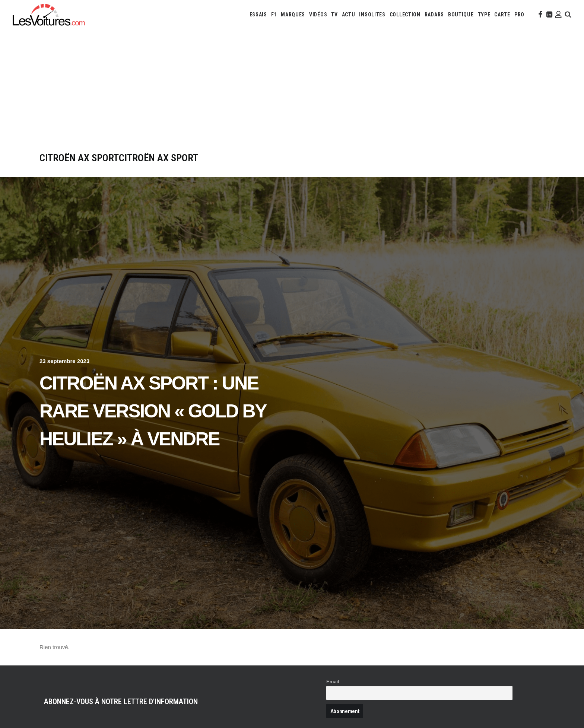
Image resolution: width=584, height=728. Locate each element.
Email (333, 682)
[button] (540, 15)
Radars (434, 15)
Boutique (461, 15)
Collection (405, 15)
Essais (258, 15)
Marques (293, 15)
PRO (519, 15)
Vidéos (318, 15)
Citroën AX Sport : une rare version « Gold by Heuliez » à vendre (153, 411)
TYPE (484, 15)
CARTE (502, 15)
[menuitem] (258, 15)
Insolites (372, 15)
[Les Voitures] (49, 15)
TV (334, 15)
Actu (349, 15)
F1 (274, 15)
